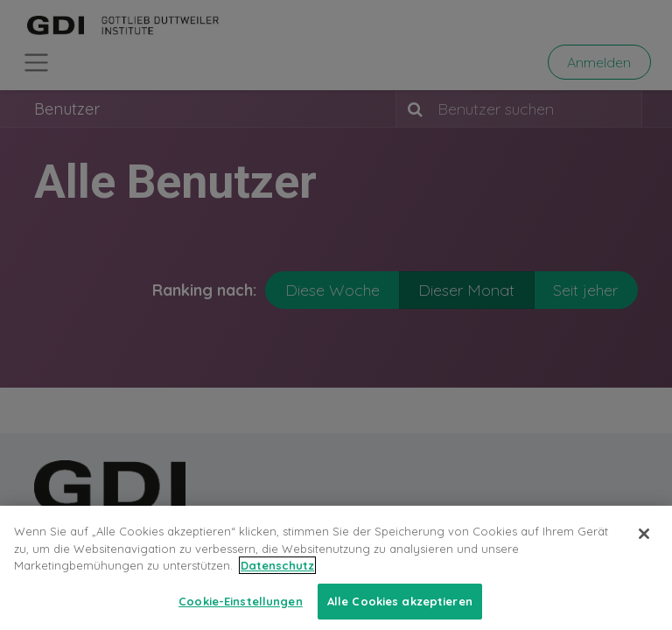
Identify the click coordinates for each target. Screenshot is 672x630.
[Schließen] (644, 546)
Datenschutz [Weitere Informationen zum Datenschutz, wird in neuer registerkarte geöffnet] (277, 577)
